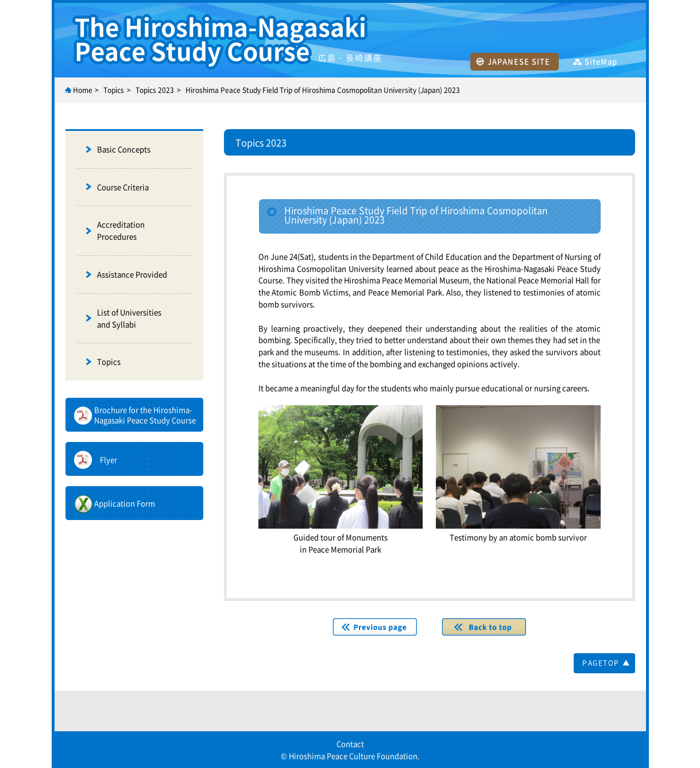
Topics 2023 (155, 90)
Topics (109, 361)
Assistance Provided (132, 274)
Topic (112, 90)
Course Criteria (123, 187)
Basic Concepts (124, 149)
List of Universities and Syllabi (129, 318)
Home (83, 90)
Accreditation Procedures (121, 230)
